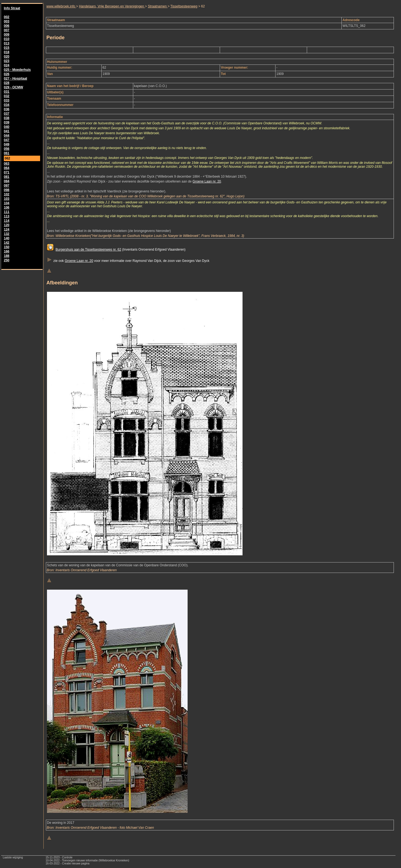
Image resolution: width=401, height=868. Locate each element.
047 (7, 140)
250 (7, 260)
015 (7, 48)
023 (7, 61)
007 (7, 30)
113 (7, 216)
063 (7, 164)
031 (7, 92)
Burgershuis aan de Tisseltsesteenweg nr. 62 (88, 250)
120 (7, 225)
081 (7, 177)
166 (7, 251)
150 (7, 247)
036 (7, 109)
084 (7, 181)
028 (7, 83)
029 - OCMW (13, 87)
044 (7, 136)
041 (7, 131)
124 (7, 229)
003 (7, 21)
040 (7, 127)
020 (7, 57)
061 (7, 153)
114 (7, 221)
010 (7, 39)
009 (7, 35)
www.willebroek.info (61, 6)
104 (7, 203)
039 (7, 122)
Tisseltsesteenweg (184, 6)
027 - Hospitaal (16, 79)
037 (7, 114)
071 (7, 172)
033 (7, 100)
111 (7, 212)
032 (7, 96)
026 (7, 74)
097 (7, 186)
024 (7, 65)
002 (7, 17)
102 (7, 194)
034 (7, 105)
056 (7, 149)
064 (7, 168)
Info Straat (12, 8)
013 (7, 43)
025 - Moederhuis (17, 70)
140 (7, 238)
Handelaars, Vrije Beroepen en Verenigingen (112, 6)
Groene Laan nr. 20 (207, 181)
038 (7, 118)
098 (7, 190)
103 (7, 199)
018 (7, 52)
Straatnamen (158, 6)
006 (7, 26)
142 (7, 243)
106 (7, 208)
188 (7, 256)
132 (7, 234)
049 (7, 144)
